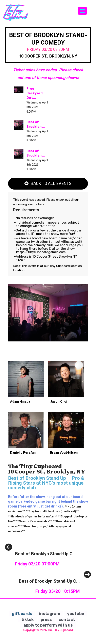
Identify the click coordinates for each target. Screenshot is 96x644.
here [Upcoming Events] (41, 204)
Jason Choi (59, 401)
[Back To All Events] (48, 184)
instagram (50, 614)
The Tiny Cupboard (60, 630)
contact (67, 619)
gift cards (22, 614)
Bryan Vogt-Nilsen (64, 453)
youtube (76, 614)
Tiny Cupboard (60, 266)
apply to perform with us (48, 625)
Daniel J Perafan (23, 453)
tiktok (27, 619)
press (46, 619)
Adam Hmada (20, 401)
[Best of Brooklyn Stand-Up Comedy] (41, 563)
